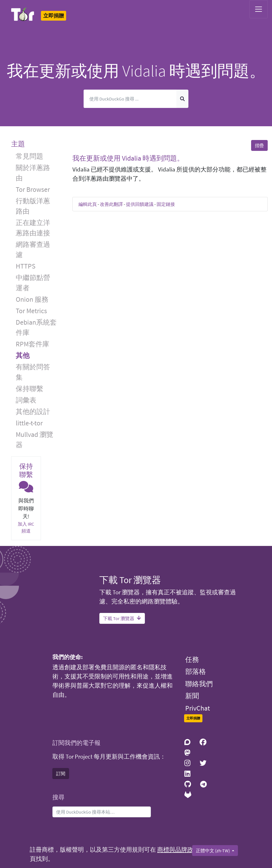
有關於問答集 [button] (33, 372)
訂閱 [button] (61, 774)
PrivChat (198, 708)
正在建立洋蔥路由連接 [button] (33, 228)
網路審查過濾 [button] (33, 249)
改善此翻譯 (111, 204)
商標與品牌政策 (178, 850)
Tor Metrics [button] (31, 311)
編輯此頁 (88, 204)
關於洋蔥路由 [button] (33, 173)
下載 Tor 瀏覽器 (122, 618)
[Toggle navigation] (259, 9)
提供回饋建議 (140, 204)
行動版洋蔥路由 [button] (33, 206)
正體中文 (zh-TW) (213, 851)
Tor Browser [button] (33, 189)
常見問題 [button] (29, 156)
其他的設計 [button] (33, 412)
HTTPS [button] (26, 266)
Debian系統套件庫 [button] (36, 327)
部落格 (196, 671)
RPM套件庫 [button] (32, 344)
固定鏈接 (166, 204)
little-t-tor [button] (29, 423)
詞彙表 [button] (26, 400)
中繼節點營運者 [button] (33, 283)
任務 (192, 659)
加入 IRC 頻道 (26, 527)
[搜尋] (130, 99)
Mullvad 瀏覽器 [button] (35, 440)
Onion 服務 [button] (32, 299)
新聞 (192, 696)
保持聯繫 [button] (29, 389)
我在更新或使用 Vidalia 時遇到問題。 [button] (128, 158)
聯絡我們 (199, 684)
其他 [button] (23, 355)
